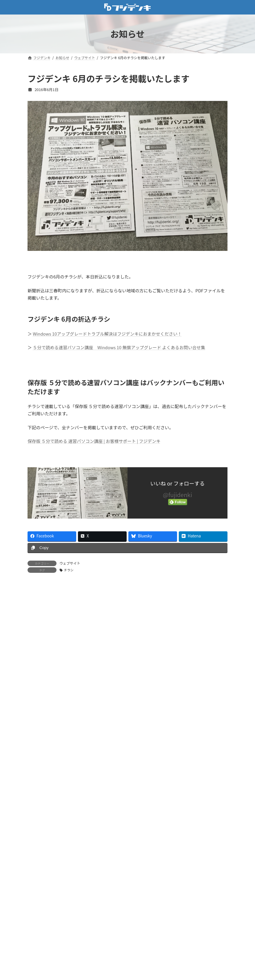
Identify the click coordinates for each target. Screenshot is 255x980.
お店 (35, 877)
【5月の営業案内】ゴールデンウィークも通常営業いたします (112, 732)
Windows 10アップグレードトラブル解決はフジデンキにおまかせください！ (107, 334)
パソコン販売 (43, 955)
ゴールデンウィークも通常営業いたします (94, 798)
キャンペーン (42, 910)
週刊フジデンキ (44, 966)
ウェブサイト (70, 563)
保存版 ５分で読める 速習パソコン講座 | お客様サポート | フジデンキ (94, 441)
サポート (39, 921)
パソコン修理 (43, 943)
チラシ (69, 570)
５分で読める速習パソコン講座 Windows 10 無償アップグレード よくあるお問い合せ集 (119, 347)
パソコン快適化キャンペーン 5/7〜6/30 (92, 699)
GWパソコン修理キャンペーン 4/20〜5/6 (93, 765)
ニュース (39, 932)
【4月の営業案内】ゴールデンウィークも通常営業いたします (112, 830)
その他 (37, 888)
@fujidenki (177, 495)
